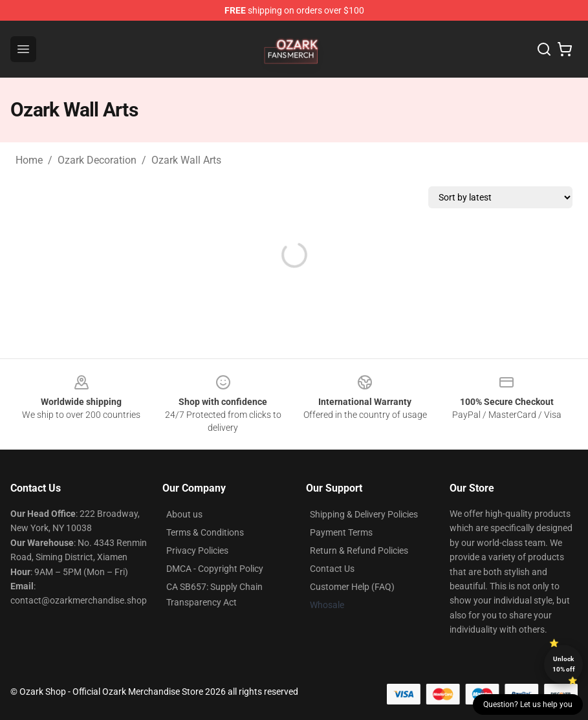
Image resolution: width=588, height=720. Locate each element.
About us (184, 514)
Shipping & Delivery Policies (364, 514)
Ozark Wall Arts (186, 160)
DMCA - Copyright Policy (215, 569)
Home (29, 160)
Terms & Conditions (205, 532)
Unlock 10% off (564, 664)
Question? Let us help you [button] (528, 704)
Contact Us (332, 569)
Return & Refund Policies (359, 551)
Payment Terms (341, 532)
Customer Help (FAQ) (352, 587)
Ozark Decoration (97, 160)
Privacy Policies (197, 551)
